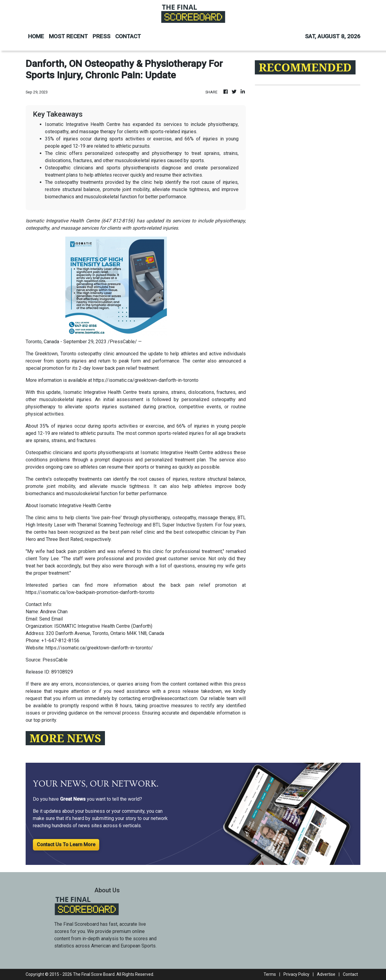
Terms (270, 974)
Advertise (326, 974)
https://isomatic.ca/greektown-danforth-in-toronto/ (99, 648)
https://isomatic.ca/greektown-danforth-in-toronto (146, 380)
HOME (36, 36)
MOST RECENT (68, 36)
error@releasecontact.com (170, 698)
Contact (350, 974)
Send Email (51, 619)
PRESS (101, 36)
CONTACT (128, 36)
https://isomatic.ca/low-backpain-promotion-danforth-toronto (90, 592)
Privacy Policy (296, 974)
